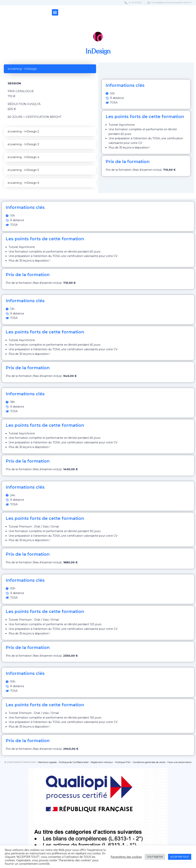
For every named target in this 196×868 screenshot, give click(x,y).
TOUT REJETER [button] (155, 857)
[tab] (50, 69)
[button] (55, 12)
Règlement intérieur (102, 762)
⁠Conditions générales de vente (149, 762)
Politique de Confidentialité (74, 762)
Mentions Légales (47, 762)
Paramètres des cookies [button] (126, 857)
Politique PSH (123, 762)
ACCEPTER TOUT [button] (180, 857)
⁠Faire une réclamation (180, 762)
